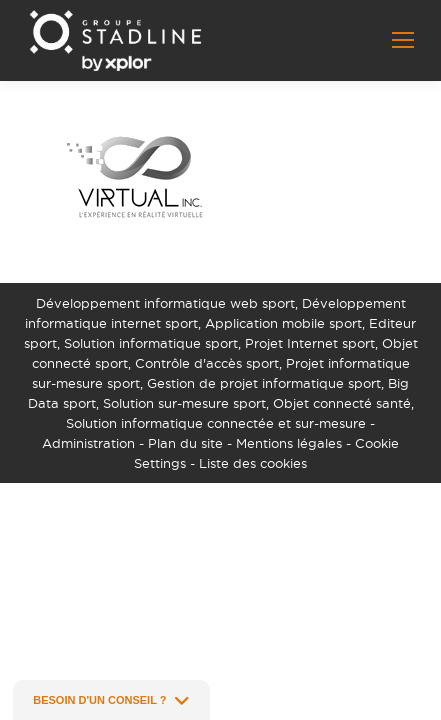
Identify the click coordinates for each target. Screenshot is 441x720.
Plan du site (185, 443)
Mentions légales (289, 443)
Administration (88, 443)
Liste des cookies (253, 463)
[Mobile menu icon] (403, 40)
